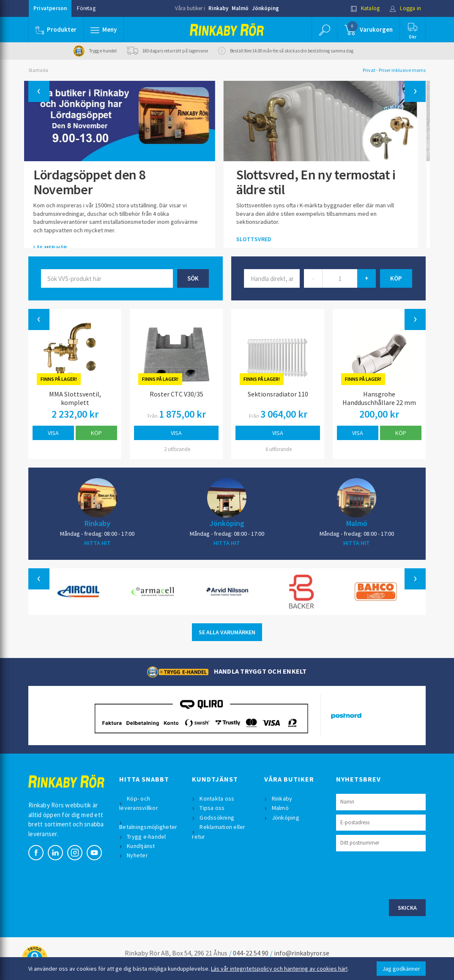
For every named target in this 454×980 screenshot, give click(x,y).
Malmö (240, 8)
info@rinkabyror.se (302, 953)
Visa (53, 433)
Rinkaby (218, 8)
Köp (96, 433)
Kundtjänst (141, 846)
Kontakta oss (217, 798)
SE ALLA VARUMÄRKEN (227, 632)
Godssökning (217, 818)
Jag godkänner (401, 969)
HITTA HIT (97, 543)
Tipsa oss (212, 808)
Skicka (408, 908)
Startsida (38, 70)
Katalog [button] (365, 8)
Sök (193, 278)
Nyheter (137, 855)
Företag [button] (86, 8)
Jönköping (265, 8)
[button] (104, 30)
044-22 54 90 (251, 953)
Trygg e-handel (146, 837)
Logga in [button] (405, 8)
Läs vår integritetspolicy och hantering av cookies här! (279, 969)
